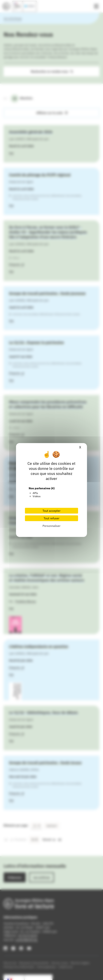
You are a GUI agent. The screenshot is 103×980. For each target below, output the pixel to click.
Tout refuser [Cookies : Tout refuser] (51, 518)
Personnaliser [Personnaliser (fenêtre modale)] (51, 526)
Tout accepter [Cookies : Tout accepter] (51, 511)
